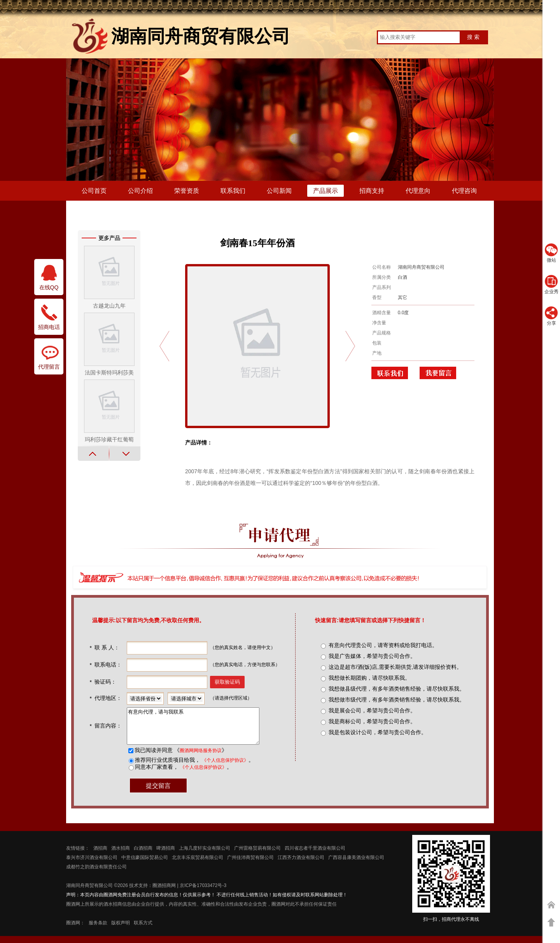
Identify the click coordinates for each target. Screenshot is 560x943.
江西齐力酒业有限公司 (301, 864)
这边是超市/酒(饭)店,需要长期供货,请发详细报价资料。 (395, 667)
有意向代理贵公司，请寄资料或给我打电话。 (383, 645)
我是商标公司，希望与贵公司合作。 (372, 721)
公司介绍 (140, 191)
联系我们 (233, 191)
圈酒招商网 (164, 892)
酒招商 (100, 855)
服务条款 (98, 930)
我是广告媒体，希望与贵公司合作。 (372, 656)
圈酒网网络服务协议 (200, 758)
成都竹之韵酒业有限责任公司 (96, 874)
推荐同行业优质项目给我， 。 (194, 767)
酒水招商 (121, 855)
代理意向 (418, 191)
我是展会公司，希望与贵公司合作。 (372, 710)
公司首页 (94, 191)
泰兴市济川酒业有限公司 (92, 864)
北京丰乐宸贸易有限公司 (198, 864)
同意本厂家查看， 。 (183, 774)
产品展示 (325, 191)
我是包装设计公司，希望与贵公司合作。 (378, 732)
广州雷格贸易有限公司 (257, 855)
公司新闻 (279, 191)
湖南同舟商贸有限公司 (89, 892)
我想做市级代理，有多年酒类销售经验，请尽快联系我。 (397, 700)
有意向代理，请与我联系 (200, 730)
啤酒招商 (166, 855)
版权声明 (121, 930)
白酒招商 (143, 855)
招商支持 (372, 191)
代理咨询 (464, 191)
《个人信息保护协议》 (224, 767)
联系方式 (143, 930)
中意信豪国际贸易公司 (145, 864)
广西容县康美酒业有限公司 (356, 864)
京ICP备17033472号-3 (203, 892)
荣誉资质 (187, 191)
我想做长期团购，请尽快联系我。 (369, 678)
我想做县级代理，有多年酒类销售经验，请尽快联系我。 (397, 689)
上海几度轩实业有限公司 (205, 855)
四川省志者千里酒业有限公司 (315, 855)
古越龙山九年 (109, 306)
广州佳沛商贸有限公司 (250, 864)
